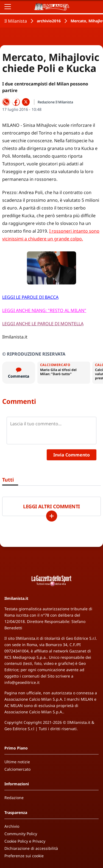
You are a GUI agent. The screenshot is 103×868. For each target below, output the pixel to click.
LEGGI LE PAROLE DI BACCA (30, 297)
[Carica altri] (52, 516)
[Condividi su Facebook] (16, 102)
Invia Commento (72, 455)
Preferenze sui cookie (24, 856)
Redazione (14, 798)
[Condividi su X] (26, 102)
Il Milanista (16, 21)
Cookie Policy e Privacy (25, 841)
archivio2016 (49, 21)
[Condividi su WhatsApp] (6, 102)
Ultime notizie (17, 762)
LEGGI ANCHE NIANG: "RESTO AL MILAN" (44, 310)
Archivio (12, 826)
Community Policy (21, 834)
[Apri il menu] (8, 7)
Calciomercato (17, 769)
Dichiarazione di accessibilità (31, 848)
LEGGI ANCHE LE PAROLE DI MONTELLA (43, 324)
